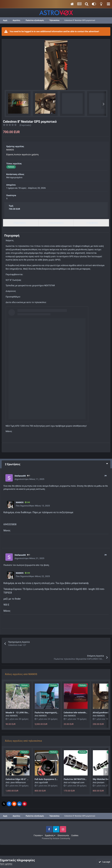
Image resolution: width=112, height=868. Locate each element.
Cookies (75, 836)
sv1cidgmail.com (76, 782)
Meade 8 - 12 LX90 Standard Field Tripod (25, 713)
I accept (104, 862)
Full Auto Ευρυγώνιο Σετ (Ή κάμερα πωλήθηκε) (58, 779)
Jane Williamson (18, 782)
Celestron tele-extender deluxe (79, 713)
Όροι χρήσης (6, 864)
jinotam (101, 782)
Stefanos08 (20, 476)
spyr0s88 (43, 782)
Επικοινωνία (63, 836)
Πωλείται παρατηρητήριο (47, 713)
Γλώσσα (38, 836)
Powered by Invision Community (56, 838)
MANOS (10, 150)
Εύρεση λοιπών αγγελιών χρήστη (22, 154)
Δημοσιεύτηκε (29, 479)
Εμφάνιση (50, 836)
